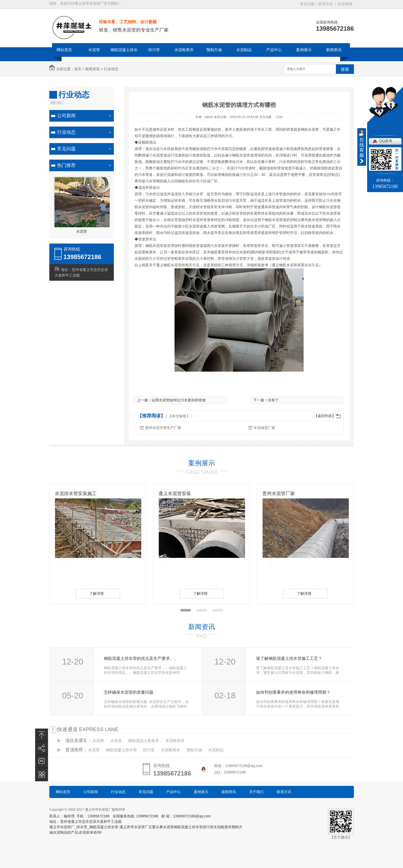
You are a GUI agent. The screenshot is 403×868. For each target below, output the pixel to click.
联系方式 (326, 4)
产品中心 (274, 50)
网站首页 (64, 50)
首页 (78, 69)
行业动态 (111, 69)
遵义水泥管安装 (175, 494)
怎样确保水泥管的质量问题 (129, 692)
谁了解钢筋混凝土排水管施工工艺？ (289, 658)
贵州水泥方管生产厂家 (163, 428)
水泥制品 (244, 50)
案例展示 (304, 50)
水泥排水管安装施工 (76, 494)
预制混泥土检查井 (144, 741)
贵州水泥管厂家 (279, 494)
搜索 (345, 69)
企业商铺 (345, 4)
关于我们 (256, 792)
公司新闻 (66, 116)
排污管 (154, 50)
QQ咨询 (386, 141)
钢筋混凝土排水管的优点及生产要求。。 (141, 658)
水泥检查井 (184, 50)
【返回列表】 (325, 416)
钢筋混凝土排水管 (124, 56)
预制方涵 (214, 50)
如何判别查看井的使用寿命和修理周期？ (293, 692)
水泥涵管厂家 (264, 428)
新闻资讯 (334, 50)
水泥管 (94, 50)
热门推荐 (66, 165)
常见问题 (307, 4)
